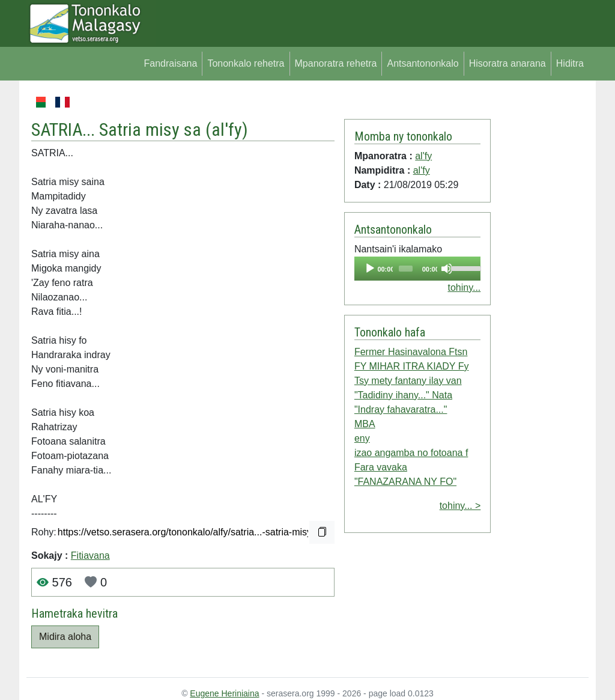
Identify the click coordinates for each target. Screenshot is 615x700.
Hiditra (570, 63)
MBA (365, 424)
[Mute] (447, 269)
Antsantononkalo (423, 63)
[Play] (370, 269)
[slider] (406, 269)
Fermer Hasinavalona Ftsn (411, 352)
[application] (417, 269)
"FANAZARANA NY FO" (405, 482)
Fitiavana (90, 555)
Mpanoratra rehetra (336, 63)
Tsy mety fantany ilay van (408, 381)
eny (362, 438)
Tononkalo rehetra (246, 63)
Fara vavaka (381, 467)
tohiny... (464, 288)
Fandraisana (170, 63)
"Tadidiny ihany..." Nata (403, 395)
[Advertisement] (540, 275)
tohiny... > (460, 506)
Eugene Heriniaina (224, 693)
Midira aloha (65, 637)
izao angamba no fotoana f (411, 453)
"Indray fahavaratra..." (401, 409)
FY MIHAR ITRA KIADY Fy (412, 366)
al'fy (227, 129)
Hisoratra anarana (507, 63)
